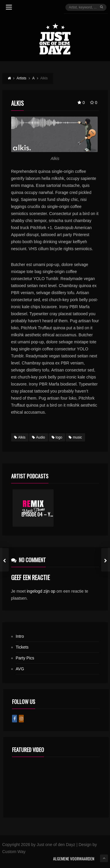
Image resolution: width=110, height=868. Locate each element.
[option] (33, 508)
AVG (20, 669)
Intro (20, 636)
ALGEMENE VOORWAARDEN (74, 858)
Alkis (20, 437)
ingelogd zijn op (41, 591)
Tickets (22, 647)
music (75, 437)
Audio (39, 437)
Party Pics (25, 658)
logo (57, 437)
